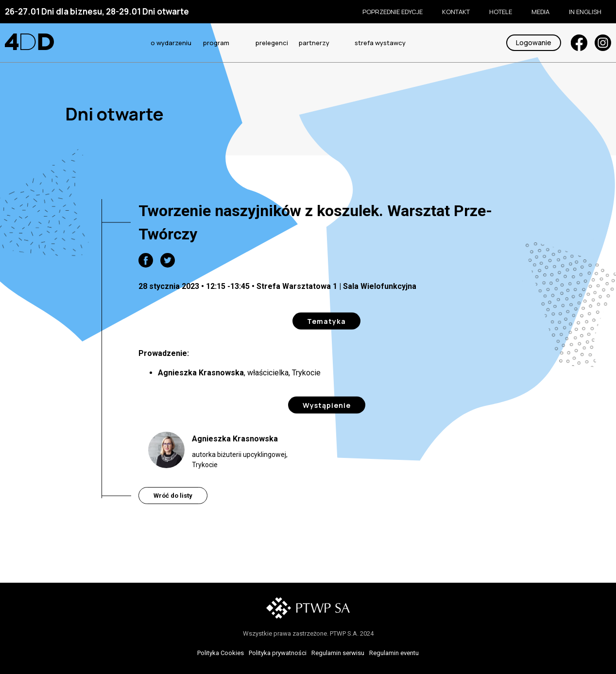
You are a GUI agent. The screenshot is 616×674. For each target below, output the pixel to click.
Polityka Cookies (221, 653)
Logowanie (534, 42)
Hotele (501, 12)
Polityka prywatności (278, 653)
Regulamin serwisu (338, 653)
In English (585, 12)
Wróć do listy (173, 496)
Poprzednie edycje (393, 12)
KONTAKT (456, 12)
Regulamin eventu (394, 653)
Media (540, 12)
